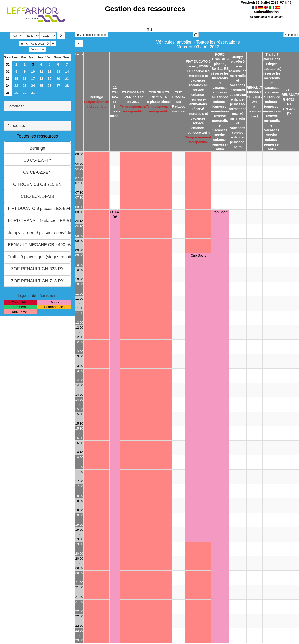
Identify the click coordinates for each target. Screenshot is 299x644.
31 (8, 64)
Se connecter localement (266, 17)
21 (67, 79)
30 (25, 93)
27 (58, 86)
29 (16, 93)
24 (33, 86)
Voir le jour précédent (91, 35)
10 (33, 71)
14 (67, 71)
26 (50, 86)
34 (8, 86)
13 (58, 71)
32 (8, 71)
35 (8, 93)
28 (67, 86)
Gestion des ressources (145, 9)
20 (58, 79)
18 (41, 79)
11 (41, 71)
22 (16, 86)
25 (41, 86)
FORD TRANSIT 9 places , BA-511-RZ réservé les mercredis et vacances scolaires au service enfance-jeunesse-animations (220, 83)
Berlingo (96, 97)
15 (16, 79)
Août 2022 (37, 44)
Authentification (266, 12)
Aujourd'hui (37, 49)
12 (50, 71)
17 (33, 79)
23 (25, 86)
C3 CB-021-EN (133, 92)
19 (50, 79)
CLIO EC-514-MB (179, 97)
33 (8, 79)
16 (25, 79)
